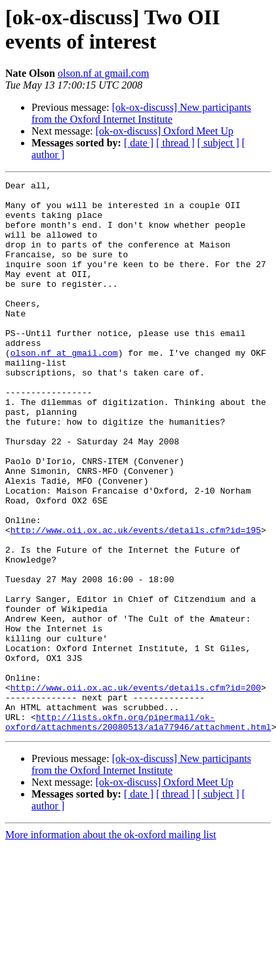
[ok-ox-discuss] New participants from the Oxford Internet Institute (141, 113)
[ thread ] (175, 143)
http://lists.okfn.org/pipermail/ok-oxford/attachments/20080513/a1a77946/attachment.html (138, 831)
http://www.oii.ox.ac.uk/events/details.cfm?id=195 (136, 601)
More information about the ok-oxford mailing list (111, 945)
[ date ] (139, 143)
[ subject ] (218, 143)
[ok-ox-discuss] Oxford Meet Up (165, 131)
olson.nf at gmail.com (104, 73)
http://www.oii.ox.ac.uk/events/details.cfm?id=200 (136, 790)
